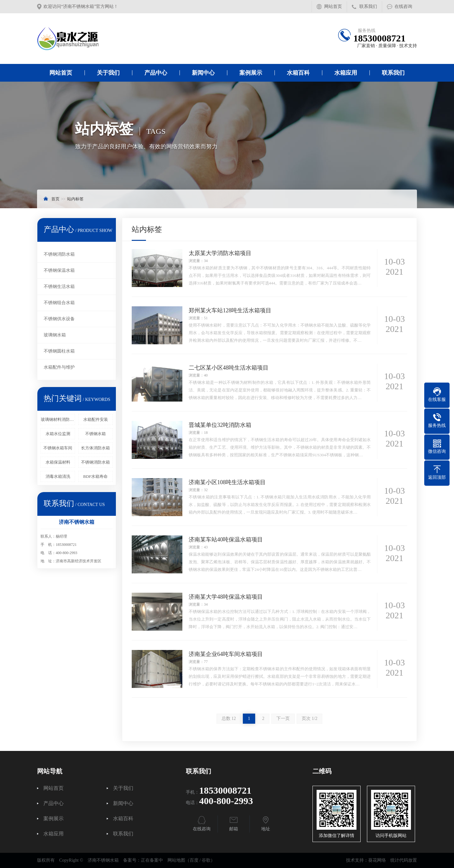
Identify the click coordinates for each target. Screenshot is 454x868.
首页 (55, 199)
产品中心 (156, 73)
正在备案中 (152, 860)
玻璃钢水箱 (55, 335)
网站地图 (176, 860)
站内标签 (75, 199)
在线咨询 (403, 6)
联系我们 (368, 6)
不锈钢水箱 (95, 434)
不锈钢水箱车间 (58, 448)
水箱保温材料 (58, 462)
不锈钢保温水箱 (59, 270)
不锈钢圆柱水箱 (59, 351)
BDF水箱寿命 (95, 476)
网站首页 (333, 6)
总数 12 (229, 718)
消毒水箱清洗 (58, 476)
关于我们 (108, 73)
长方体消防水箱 (95, 448)
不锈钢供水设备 (59, 319)
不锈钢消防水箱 (59, 254)
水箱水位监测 (58, 434)
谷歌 (206, 860)
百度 (194, 860)
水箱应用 (346, 73)
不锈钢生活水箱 (59, 287)
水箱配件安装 (96, 419)
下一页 (283, 718)
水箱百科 (298, 73)
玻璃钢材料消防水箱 (58, 419)
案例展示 (251, 73)
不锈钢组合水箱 (59, 303)
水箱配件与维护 (59, 367)
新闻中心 (203, 73)
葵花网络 (377, 860)
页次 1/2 (309, 718)
